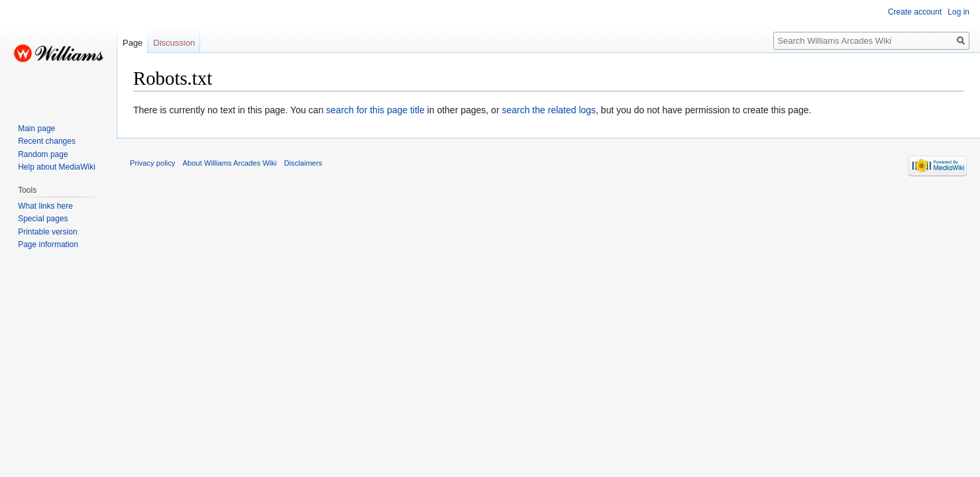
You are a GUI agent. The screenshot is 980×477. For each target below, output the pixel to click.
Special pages (43, 219)
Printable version (47, 232)
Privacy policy (152, 163)
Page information (48, 244)
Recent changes (47, 141)
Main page (36, 129)
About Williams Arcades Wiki (230, 163)
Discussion (174, 43)
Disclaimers (303, 163)
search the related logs (549, 110)
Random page (43, 154)
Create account (915, 12)
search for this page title (375, 110)
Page (133, 43)
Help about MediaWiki (57, 167)
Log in (958, 12)
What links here (45, 206)
